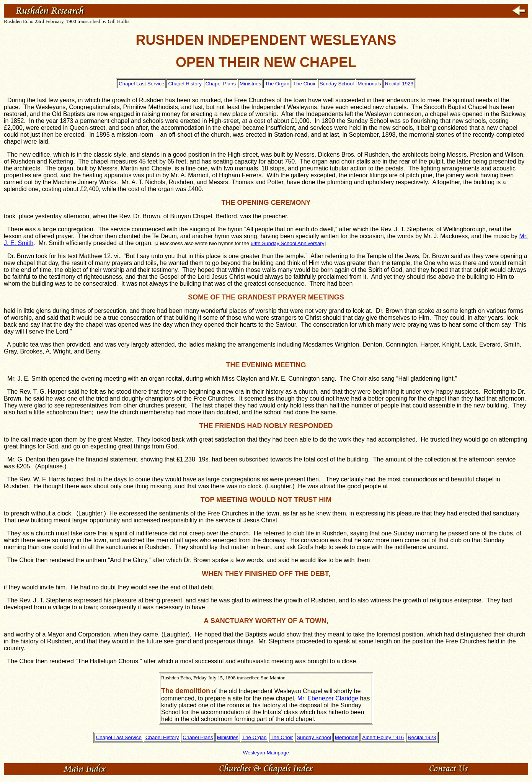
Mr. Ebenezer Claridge (328, 698)
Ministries (250, 84)
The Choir (304, 84)
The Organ (277, 84)
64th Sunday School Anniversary (288, 243)
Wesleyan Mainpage (266, 753)
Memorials (369, 84)
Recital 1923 (399, 84)
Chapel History (185, 84)
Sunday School (337, 84)
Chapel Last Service (141, 84)
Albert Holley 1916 (383, 737)
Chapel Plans (221, 84)
